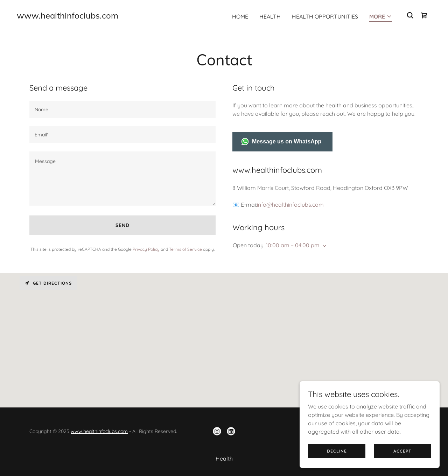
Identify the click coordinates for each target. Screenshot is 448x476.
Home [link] (240, 16)
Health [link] (270, 16)
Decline (337, 451)
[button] (381, 17)
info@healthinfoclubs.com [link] (290, 205)
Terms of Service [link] (185, 249)
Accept (402, 451)
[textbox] (122, 109)
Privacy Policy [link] (146, 249)
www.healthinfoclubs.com (99, 431)
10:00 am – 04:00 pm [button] (293, 245)
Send (122, 225)
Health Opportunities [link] (325, 16)
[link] (68, 16)
